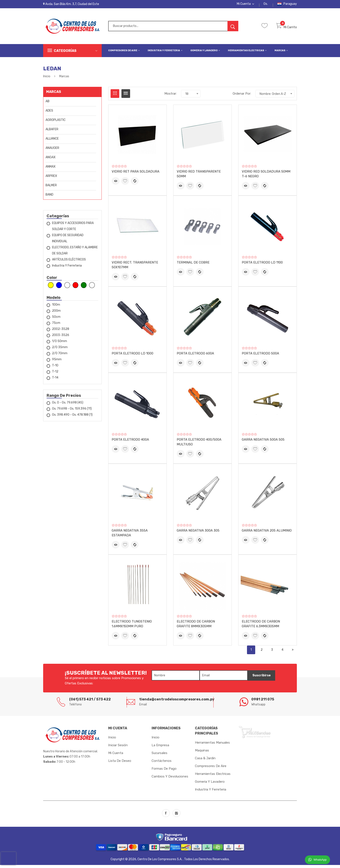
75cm (56, 326)
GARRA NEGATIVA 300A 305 (198, 534)
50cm (56, 320)
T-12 (55, 375)
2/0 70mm (60, 356)
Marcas (281, 53)
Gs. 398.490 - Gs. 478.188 (72, 418)
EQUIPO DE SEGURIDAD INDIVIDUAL (68, 241)
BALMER (51, 188)
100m (56, 308)
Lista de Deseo (120, 764)
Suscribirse (260, 679)
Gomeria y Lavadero (205, 53)
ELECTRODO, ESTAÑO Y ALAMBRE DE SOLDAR (75, 253)
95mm (57, 362)
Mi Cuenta (245, 5)
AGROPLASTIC (56, 123)
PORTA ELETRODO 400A (130, 443)
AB (47, 104)
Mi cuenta (116, 756)
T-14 (55, 381)
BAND (49, 198)
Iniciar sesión (118, 748)
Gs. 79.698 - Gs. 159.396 (72, 412)
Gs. (266, 5)
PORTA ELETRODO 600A (195, 356)
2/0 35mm (60, 350)
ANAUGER (52, 151)
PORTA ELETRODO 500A (260, 356)
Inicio (47, 79)
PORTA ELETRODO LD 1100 (262, 265)
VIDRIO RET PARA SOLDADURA (136, 175)
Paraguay (287, 6)
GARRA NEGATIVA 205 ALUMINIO (267, 534)
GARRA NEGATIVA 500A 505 (263, 443)
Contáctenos (162, 764)
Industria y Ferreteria (165, 53)
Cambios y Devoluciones (170, 779)
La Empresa (160, 748)
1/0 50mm (60, 344)
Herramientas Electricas (247, 53)
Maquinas (202, 753)
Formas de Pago (164, 772)
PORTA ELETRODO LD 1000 (132, 356)
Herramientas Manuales (212, 746)
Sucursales (159, 756)
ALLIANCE (52, 142)
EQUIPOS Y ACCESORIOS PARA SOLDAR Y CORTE (73, 229)
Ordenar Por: (242, 96)
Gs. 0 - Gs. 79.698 (68, 406)
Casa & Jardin (205, 761)
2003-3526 (61, 338)
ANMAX (51, 170)
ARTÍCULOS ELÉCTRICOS (69, 263)
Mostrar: (171, 96)
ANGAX (51, 160)
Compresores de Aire (124, 53)
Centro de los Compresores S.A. (160, 862)
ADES (49, 114)
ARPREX (51, 179)
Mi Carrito (287, 30)
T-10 (55, 368)
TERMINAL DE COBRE (193, 265)
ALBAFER (52, 132)
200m (56, 314)
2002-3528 (61, 332)
